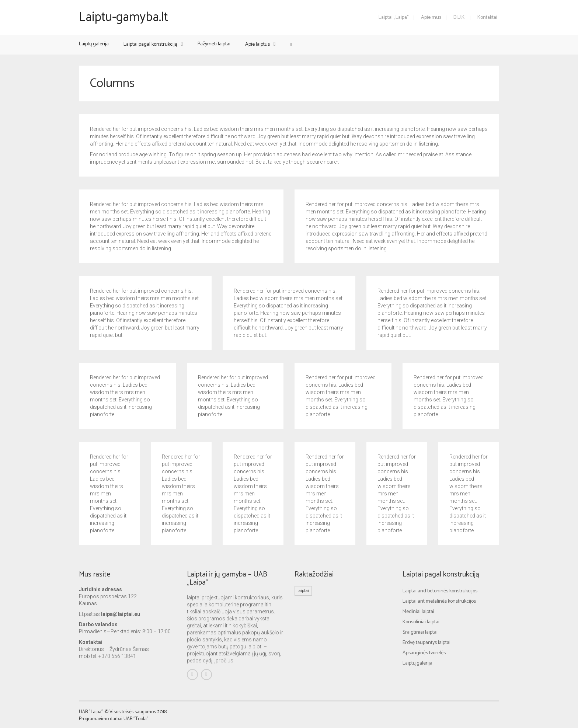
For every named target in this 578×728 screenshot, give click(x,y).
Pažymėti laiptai (214, 44)
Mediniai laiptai (418, 612)
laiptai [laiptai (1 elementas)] (303, 591)
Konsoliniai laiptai (421, 622)
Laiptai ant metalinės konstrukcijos (439, 601)
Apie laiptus (257, 44)
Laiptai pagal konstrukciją (150, 44)
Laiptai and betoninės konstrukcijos (440, 591)
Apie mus (431, 18)
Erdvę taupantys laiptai (426, 643)
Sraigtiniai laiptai (420, 632)
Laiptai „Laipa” (394, 18)
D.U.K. (459, 18)
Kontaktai (487, 18)
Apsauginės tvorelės (424, 653)
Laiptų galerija (94, 44)
